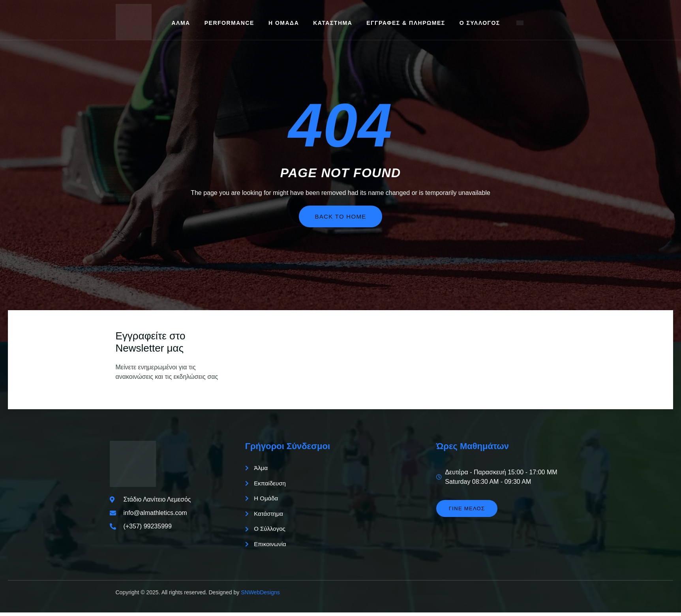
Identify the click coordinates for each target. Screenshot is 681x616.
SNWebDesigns (260, 596)
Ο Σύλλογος (480, 23)
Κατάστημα (333, 23)
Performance (229, 23)
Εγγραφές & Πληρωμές (406, 23)
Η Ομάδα (284, 23)
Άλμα (181, 23)
